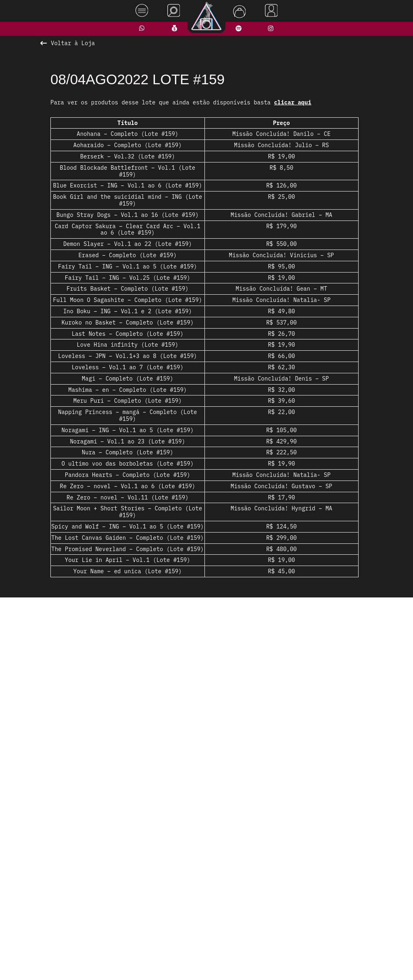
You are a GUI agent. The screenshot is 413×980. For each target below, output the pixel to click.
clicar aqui (292, 102)
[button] (180, 789)
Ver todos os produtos (207, 804)
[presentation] (56, 696)
